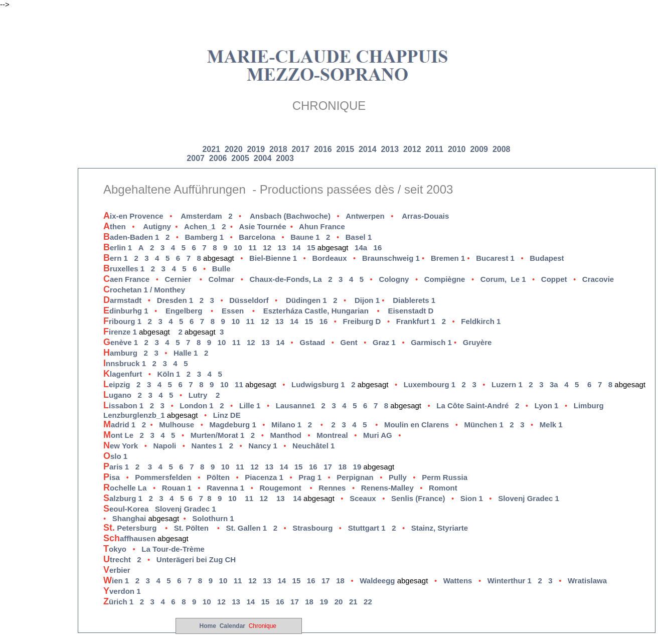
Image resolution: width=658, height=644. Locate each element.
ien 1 (116, 581)
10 (238, 248)
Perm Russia (445, 477)
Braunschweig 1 (391, 258)
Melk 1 (551, 425)
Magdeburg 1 (232, 425)
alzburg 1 (123, 498)
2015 (346, 149)
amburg (120, 353)
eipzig (117, 384)
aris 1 (116, 467)
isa (112, 477)
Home (208, 626)
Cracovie (598, 279)
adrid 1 (119, 425)
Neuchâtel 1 (313, 446)
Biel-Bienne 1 (273, 258)
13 (282, 248)
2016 (324, 149)
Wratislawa (587, 581)
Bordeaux (329, 258)
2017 (301, 149)
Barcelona (257, 237)
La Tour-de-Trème (173, 549)
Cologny (394, 279)
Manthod (285, 435)
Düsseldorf (249, 300)
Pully (398, 477)
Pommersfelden (163, 477)
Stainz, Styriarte (440, 528)
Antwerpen (365, 216)
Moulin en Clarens (417, 425)
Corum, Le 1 (503, 279)
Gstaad (312, 342)
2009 (479, 149)
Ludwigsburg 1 (318, 384)
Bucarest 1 (495, 258)
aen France (126, 279)
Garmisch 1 (432, 342)
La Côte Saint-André (472, 406)
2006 (218, 158)
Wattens (458, 581)
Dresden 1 (175, 300)
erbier (117, 570)
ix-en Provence (133, 216)
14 (297, 248)
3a (554, 384)
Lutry (198, 395)
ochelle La (125, 488)
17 (328, 467)
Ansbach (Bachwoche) (290, 216)
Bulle (221, 269)
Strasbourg (312, 528)
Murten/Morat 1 (218, 435)
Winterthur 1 (510, 581)
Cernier (178, 279)
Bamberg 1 (205, 237)
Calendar (232, 626)
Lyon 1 (547, 406)
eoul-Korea (126, 509)
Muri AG (378, 435)
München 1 (483, 425)
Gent (349, 342)
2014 (368, 149)
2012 (412, 149)
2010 (457, 149)
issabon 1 (123, 406)
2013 (390, 149)
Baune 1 (305, 237)
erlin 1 (118, 248)
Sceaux (363, 498)
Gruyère (477, 342)
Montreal (332, 435)
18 (342, 467)
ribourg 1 (122, 321)
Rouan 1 (177, 488)
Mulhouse (177, 425)
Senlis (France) (418, 498)
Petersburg (130, 528)
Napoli (164, 446)
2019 (257, 149)
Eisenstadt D (412, 311)
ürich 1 (118, 602)
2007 (196, 158)
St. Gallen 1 (246, 528)
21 (353, 602)
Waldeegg (377, 581)
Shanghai (129, 518)
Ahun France (322, 226)
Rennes (332, 488)
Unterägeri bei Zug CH (198, 559)
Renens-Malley (387, 488)
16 (378, 248)
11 (253, 248)
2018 (279, 149)
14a (361, 248)
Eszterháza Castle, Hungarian (316, 311)
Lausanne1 (295, 406)
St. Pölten (191, 528)
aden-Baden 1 (131, 237)
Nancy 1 (263, 446)
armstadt (130, 300)
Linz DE (227, 415)
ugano (117, 395)
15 (311, 248)
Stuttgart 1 (367, 528)
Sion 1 (472, 498)
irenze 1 (121, 332)
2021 (212, 149)
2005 (240, 158)
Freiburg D (362, 321)
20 (339, 602)
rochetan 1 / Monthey (144, 290)
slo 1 (115, 456)
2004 (263, 158)
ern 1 (116, 258)
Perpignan (355, 477)
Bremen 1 (448, 258)
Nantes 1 (207, 446)
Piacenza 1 (264, 477)
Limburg (589, 406)
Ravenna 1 (225, 488)
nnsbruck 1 (125, 363)
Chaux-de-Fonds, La (285, 279)
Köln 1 (169, 374)
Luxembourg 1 (430, 384)
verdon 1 (122, 591)
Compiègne (445, 279)
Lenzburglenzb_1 (134, 415)
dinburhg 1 (126, 311)
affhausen (129, 538)
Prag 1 (310, 477)
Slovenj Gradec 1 (529, 498)
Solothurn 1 (213, 518)
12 (267, 248)
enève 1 (121, 342)
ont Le (118, 435)
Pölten (218, 477)
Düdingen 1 (306, 300)
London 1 (197, 406)
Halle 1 (186, 353)
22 (368, 602)
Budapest (547, 258)
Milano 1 (286, 425)
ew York (121, 446)
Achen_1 (200, 226)
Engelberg (184, 311)
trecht (117, 559)
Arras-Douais (425, 216)
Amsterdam (201, 216)
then (115, 226)
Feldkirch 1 (481, 321)
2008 (502, 149)
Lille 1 (250, 406)
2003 (285, 158)
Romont (443, 488)
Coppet (554, 279)
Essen (233, 311)
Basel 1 (359, 237)
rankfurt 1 (416, 321)
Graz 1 (384, 342)
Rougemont (280, 488)
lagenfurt (123, 374)
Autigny (157, 226)
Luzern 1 (507, 384)
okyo (115, 549)
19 (357, 467)
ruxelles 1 (124, 269)
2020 (235, 149)
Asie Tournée (269, 226)
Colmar (222, 279)
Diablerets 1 (414, 300)
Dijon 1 (367, 300)
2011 (434, 149)
